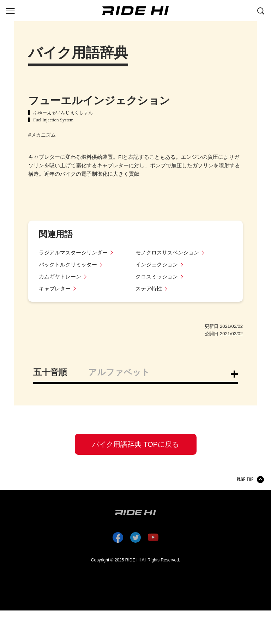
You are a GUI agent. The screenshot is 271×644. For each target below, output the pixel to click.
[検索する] (261, 10)
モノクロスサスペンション (167, 252)
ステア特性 (149, 288)
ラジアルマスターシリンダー (73, 252)
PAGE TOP (245, 480)
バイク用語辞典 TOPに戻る (135, 444)
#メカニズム (42, 135)
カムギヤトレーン (60, 276)
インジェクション (157, 264)
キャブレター (55, 288)
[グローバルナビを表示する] (10, 10)
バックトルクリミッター (68, 264)
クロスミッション (157, 276)
